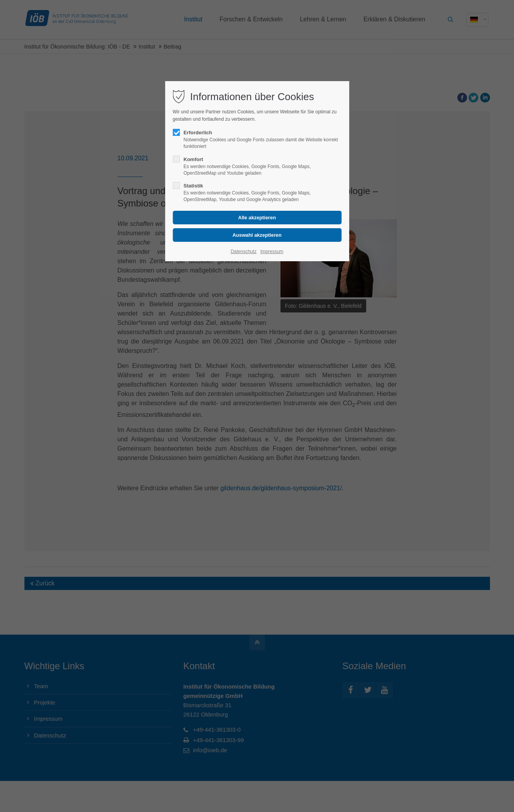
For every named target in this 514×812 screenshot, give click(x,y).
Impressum (272, 252)
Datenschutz (244, 252)
